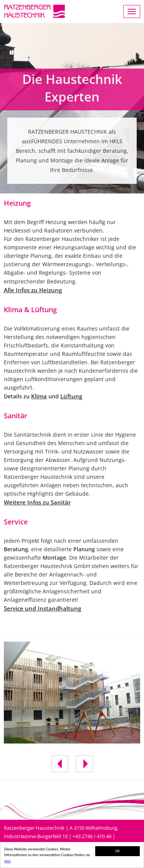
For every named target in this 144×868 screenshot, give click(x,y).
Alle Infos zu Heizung (33, 290)
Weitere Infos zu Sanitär (37, 502)
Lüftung (71, 396)
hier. (8, 861)
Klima (39, 396)
